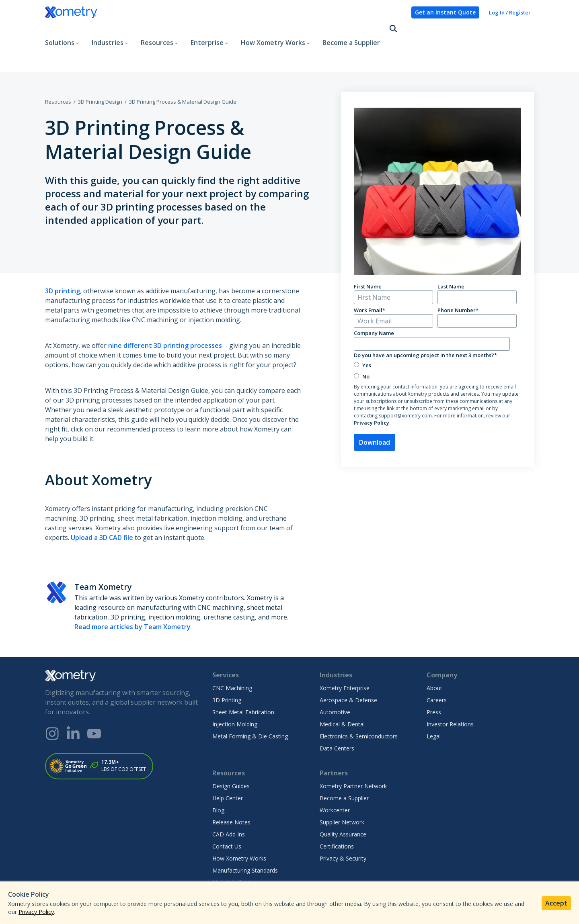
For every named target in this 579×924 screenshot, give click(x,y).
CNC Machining (232, 659)
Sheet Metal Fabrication (243, 684)
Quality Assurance (343, 806)
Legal (434, 708)
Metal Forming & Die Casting (250, 708)
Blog (218, 782)
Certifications (337, 818)
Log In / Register (510, 12)
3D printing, (63, 262)
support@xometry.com (405, 387)
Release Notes (231, 794)
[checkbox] (436, 342)
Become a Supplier (351, 30)
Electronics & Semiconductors (359, 708)
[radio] (436, 336)
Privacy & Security (343, 830)
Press (434, 684)
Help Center (228, 770)
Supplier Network (342, 794)
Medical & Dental (342, 696)
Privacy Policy (372, 394)
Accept (556, 903)
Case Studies (229, 878)
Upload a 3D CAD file (102, 509)
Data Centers (337, 720)
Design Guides (231, 757)
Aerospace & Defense (348, 672)
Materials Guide (233, 854)
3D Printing (227, 672)
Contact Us (227, 818)
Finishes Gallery (232, 866)
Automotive (335, 684)
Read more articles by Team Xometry (132, 598)
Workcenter (335, 782)
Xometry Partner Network (353, 757)
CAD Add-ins (229, 806)
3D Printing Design (100, 73)
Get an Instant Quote (445, 12)
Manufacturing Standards (245, 842)
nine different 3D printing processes (166, 317)
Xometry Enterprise (345, 659)
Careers (437, 672)
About (434, 659)
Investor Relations (450, 696)
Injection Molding (235, 696)
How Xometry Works (239, 830)
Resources (58, 73)
